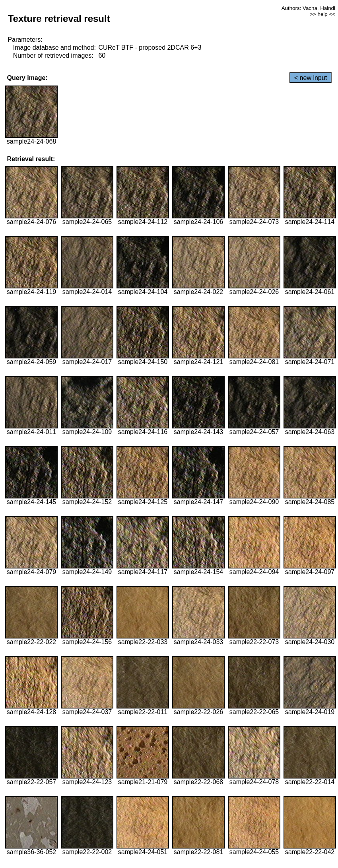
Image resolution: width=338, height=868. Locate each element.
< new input (311, 78)
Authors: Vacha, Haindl (308, 8)
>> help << (322, 14)
